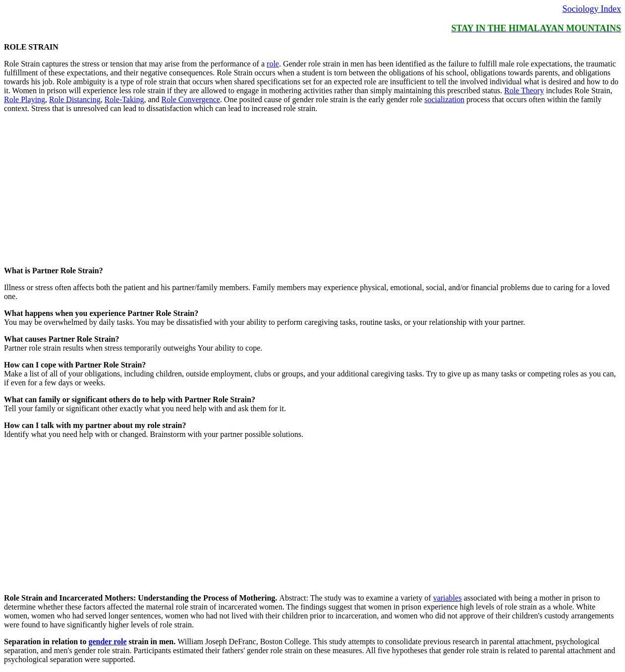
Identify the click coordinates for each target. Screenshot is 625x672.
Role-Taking (124, 99)
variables (448, 598)
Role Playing (25, 99)
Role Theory (524, 91)
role (273, 64)
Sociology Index (592, 9)
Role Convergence (191, 99)
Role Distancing (75, 99)
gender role (107, 641)
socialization (444, 99)
